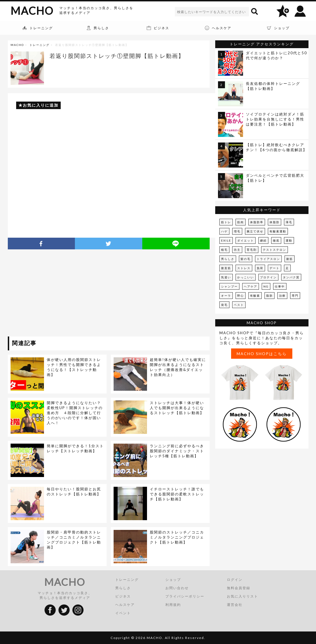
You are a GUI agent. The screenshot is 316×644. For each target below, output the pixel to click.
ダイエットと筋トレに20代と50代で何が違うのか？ (276, 55)
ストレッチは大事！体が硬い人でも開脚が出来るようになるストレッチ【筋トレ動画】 (177, 408)
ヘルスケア (125, 605)
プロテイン (268, 277)
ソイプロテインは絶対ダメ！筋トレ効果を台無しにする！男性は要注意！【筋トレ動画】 (275, 119)
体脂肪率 (257, 222)
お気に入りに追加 (41, 105)
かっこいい (246, 277)
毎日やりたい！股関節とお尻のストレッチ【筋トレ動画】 (74, 491)
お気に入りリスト (242, 596)
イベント (123, 613)
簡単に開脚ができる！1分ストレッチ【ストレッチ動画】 (75, 448)
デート (275, 268)
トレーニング (40, 45)
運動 (289, 240)
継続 (263, 240)
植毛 (224, 250)
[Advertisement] (59, 294)
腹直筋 (226, 268)
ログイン (235, 580)
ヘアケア (251, 286)
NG (266, 286)
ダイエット (246, 240)
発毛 (224, 305)
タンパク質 (291, 277)
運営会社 (235, 605)
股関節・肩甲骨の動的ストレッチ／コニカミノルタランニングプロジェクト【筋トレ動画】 (74, 540)
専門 (295, 296)
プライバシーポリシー (185, 596)
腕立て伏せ (255, 231)
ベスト (239, 305)
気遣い (226, 277)
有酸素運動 (278, 231)
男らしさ (228, 259)
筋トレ (226, 222)
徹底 (276, 240)
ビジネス (123, 596)
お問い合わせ (177, 588)
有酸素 (255, 296)
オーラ (226, 296)
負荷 (260, 268)
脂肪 (270, 296)
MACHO (32, 11)
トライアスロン (268, 259)
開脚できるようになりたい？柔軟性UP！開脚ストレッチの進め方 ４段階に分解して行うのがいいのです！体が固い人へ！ (75, 413)
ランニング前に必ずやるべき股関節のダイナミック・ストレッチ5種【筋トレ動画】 (177, 451)
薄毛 (289, 222)
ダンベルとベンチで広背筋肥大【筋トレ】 (275, 178)
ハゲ (224, 231)
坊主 (237, 250)
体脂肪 (275, 222)
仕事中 (280, 286)
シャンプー (229, 286)
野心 (241, 296)
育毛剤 (252, 250)
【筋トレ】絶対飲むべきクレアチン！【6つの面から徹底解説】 (276, 147)
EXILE (226, 240)
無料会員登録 (239, 588)
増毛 (237, 231)
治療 (282, 296)
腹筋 (290, 259)
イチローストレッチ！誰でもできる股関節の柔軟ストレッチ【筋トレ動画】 (177, 494)
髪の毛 (246, 259)
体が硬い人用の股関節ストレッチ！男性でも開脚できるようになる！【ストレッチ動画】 (74, 367)
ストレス (244, 268)
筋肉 (241, 222)
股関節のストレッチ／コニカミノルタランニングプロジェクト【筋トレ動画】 (177, 537)
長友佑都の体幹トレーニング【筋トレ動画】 (273, 86)
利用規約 (173, 605)
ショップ (173, 580)
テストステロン (275, 250)
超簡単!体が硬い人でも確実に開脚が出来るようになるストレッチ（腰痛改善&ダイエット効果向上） (178, 367)
